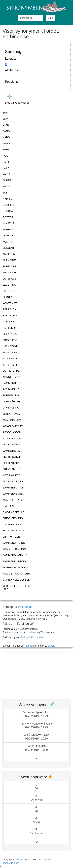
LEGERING (9, 285)
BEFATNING (10, 334)
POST (6, 156)
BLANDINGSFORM (14, 530)
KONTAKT (9, 242)
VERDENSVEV (12, 414)
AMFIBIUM (9, 254)
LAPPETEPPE (11, 371)
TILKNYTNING (11, 444)
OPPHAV (8, 211)
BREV (6, 149)
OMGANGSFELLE (13, 512)
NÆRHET (8, 205)
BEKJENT (8, 248)
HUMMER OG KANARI (16, 574)
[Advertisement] (28, 674)
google (51, 646)
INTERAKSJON (12, 438)
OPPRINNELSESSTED (16, 580)
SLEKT (7, 193)
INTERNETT (10, 358)
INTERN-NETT (11, 475)
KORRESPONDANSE (15, 567)
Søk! (50, 18)
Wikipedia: (25, 607)
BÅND (6, 131)
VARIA (6, 174)
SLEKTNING (10, 352)
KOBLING (8, 235)
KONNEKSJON (12, 377)
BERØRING (10, 297)
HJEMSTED (10, 315)
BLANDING (9, 260)
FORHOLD (9, 229)
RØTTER (8, 217)
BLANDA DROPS (13, 481)
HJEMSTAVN (10, 346)
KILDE (6, 186)
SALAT (7, 168)
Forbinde (25, 637)
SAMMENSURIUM (13, 488)
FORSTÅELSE (11, 402)
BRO (5, 113)
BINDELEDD (10, 340)
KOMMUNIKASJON (14, 549)
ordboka (30, 646)
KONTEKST (10, 303)
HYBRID (8, 199)
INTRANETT (10, 365)
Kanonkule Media (23, 860)
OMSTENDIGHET (13, 506)
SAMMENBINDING (14, 543)
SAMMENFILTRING (14, 561)
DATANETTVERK (13, 524)
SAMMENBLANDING (15, 555)
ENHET (7, 180)
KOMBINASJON (12, 420)
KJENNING (9, 322)
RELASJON (9, 309)
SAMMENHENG (12, 383)
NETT (6, 162)
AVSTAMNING (11, 389)
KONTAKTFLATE (13, 500)
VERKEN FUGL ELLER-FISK (17, 587)
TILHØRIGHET (11, 457)
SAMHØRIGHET (12, 451)
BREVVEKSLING (13, 518)
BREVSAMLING (12, 469)
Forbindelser (38, 637)
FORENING (9, 266)
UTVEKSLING (11, 408)
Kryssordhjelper (11, 863)
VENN (6, 143)
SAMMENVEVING (13, 494)
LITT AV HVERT (12, 537)
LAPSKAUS (9, 279)
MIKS (6, 125)
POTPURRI (9, 291)
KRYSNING (9, 272)
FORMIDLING (11, 395)
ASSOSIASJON (12, 432)
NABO (6, 137)
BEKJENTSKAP (12, 463)
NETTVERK (10, 328)
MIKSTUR (8, 223)
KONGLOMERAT (13, 426)
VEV (5, 119)
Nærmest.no (46, 860)
